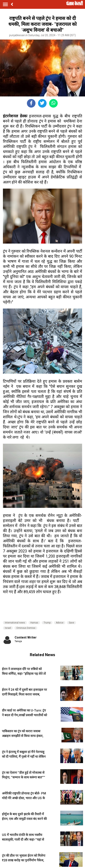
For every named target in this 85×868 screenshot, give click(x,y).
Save (71, 623)
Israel (8, 628)
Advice (60, 623)
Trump (47, 623)
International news (15, 623)
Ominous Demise (26, 628)
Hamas (34, 623)
